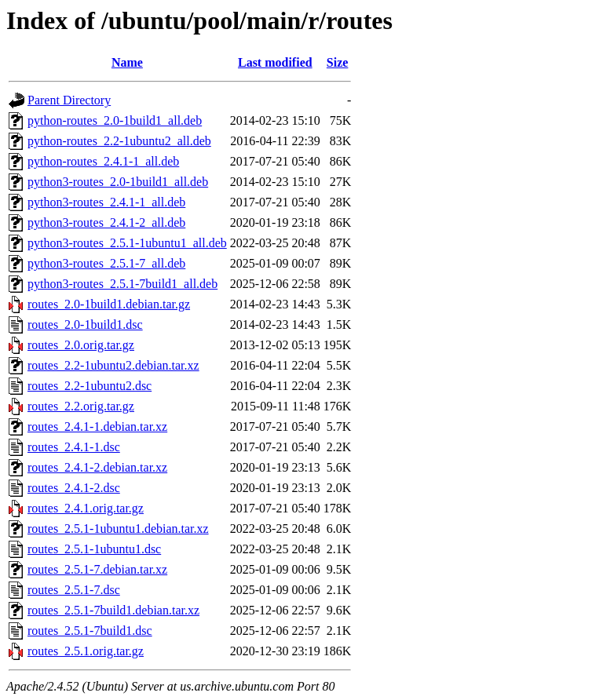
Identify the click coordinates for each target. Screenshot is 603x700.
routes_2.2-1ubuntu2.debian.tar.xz (113, 365)
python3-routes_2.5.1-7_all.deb (106, 263)
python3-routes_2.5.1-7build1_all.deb (122, 284)
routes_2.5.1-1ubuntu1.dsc (94, 549)
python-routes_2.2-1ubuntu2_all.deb (119, 141)
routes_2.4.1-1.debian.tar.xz (97, 427)
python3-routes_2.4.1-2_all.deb (106, 222)
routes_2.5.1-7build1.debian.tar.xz (113, 610)
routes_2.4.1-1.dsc (74, 447)
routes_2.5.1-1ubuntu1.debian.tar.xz (118, 529)
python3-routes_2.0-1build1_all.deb (118, 182)
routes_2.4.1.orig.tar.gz (86, 508)
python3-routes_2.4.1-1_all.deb (106, 202)
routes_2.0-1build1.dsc (85, 324)
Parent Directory (69, 100)
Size (338, 62)
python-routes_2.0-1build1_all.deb (115, 120)
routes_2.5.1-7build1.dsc (90, 631)
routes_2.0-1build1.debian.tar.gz (109, 304)
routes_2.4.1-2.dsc (74, 488)
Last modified (275, 62)
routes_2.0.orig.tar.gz (81, 345)
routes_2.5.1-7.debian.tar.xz (97, 569)
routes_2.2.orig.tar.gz (81, 406)
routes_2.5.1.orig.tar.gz (86, 651)
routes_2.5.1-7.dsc (74, 590)
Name (127, 62)
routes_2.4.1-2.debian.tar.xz (97, 467)
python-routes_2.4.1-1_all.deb (103, 161)
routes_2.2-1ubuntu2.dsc (90, 386)
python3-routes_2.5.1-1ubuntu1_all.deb (127, 243)
